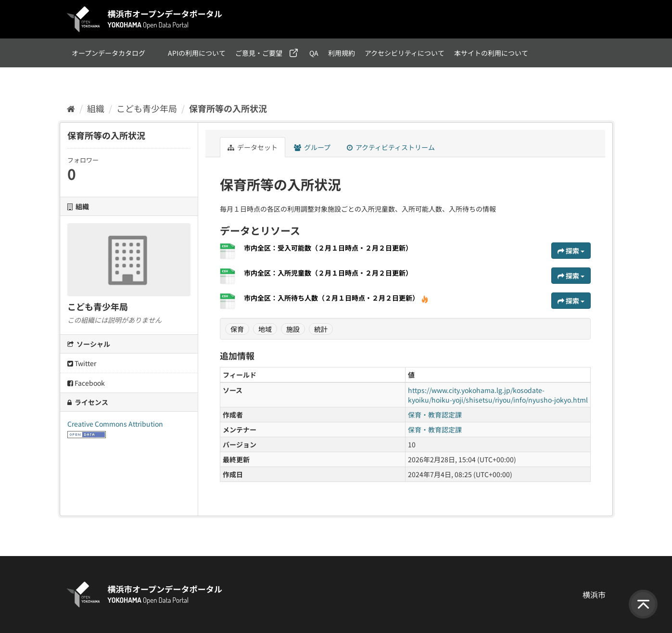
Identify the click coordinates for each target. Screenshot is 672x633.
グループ (312, 147)
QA (314, 53)
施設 (293, 329)
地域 (265, 329)
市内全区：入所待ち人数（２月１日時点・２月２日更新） (336, 298)
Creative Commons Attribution (115, 424)
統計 (321, 329)
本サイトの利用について (491, 53)
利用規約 (342, 53)
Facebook (86, 383)
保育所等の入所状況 (228, 108)
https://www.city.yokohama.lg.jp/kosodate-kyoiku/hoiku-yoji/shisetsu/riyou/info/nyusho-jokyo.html (498, 395)
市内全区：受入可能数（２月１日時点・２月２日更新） (328, 248)
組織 (96, 108)
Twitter (82, 363)
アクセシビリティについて (405, 53)
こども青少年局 (147, 108)
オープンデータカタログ (108, 53)
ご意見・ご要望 (259, 53)
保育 (237, 329)
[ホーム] (71, 108)
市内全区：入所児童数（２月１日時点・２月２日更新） (328, 273)
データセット (253, 147)
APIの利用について (197, 53)
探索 (571, 251)
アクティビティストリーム (391, 147)
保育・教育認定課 (435, 415)
